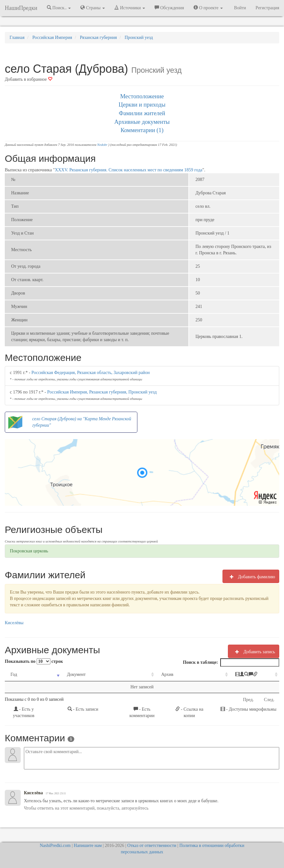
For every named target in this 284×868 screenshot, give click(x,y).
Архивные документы (142, 122)
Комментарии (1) (142, 130)
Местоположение (142, 96)
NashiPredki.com (55, 846)
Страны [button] (93, 8)
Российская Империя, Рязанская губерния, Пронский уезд (102, 392)
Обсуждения (169, 8)
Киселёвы (14, 623)
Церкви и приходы (142, 105)
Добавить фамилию (251, 577)
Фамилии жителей (142, 113)
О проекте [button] (208, 8)
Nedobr (102, 145)
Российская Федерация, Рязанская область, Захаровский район (91, 373)
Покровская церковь (29, 551)
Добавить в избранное (29, 79)
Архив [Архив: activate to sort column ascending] (142, 674)
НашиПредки (21, 8)
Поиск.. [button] (59, 8)
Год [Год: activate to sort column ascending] (14, 674)
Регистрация (267, 8)
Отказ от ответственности (152, 846)
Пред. (248, 700)
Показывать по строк (34, 661)
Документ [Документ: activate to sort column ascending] (67, 674)
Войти (240, 8)
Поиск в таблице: (231, 662)
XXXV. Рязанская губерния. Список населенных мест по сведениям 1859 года (129, 170)
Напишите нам (88, 846)
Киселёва (33, 793)
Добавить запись (254, 652)
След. (269, 700)
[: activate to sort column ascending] (235, 675)
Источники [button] (130, 8)
